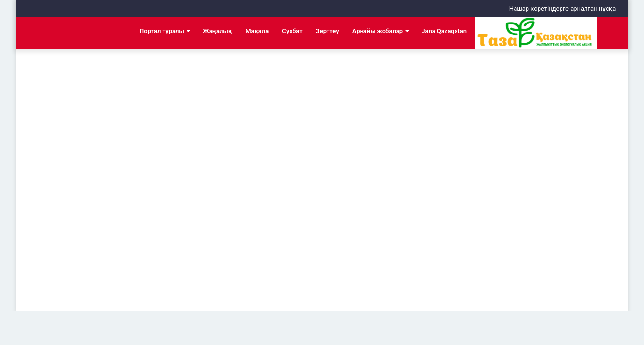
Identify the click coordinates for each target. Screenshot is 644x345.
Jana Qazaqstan (444, 31)
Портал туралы (162, 31)
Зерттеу (328, 31)
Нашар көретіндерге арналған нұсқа (563, 8)
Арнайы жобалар (378, 31)
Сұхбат (292, 31)
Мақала (257, 31)
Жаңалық (217, 31)
